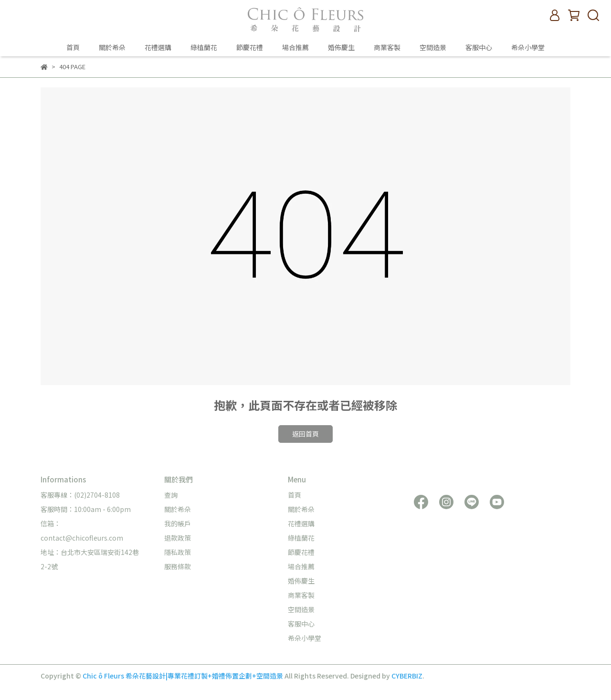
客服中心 (479, 47)
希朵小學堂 (528, 47)
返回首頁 (305, 434)
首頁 (73, 47)
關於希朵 (112, 47)
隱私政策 (178, 552)
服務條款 (178, 566)
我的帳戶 (178, 523)
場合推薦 (295, 47)
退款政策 (178, 538)
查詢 (171, 495)
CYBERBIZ (407, 676)
